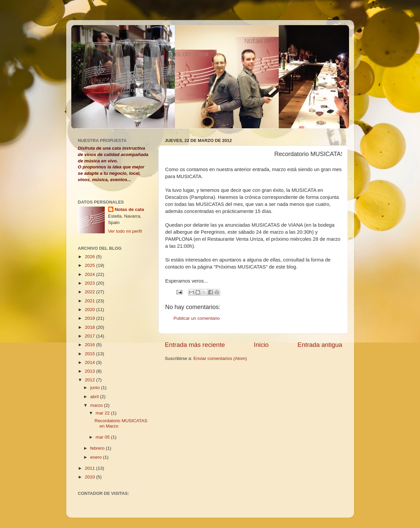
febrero (98, 448)
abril (95, 397)
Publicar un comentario (197, 318)
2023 (90, 283)
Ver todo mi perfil (125, 231)
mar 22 (103, 413)
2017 (90, 336)
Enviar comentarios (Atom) (220, 358)
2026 (90, 257)
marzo (97, 405)
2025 (90, 265)
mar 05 (103, 437)
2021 (90, 301)
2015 (90, 354)
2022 (90, 292)
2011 (90, 468)
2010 (90, 477)
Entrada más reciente (195, 345)
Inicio (261, 345)
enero (97, 457)
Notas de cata (130, 209)
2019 (90, 318)
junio (96, 388)
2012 (90, 380)
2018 (90, 327)
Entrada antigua (320, 345)
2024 (90, 274)
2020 (90, 310)
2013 (90, 371)
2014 (90, 362)
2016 (90, 345)
